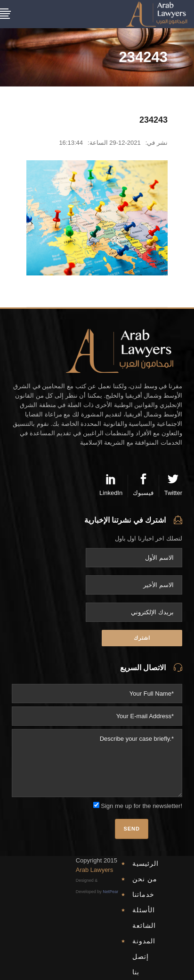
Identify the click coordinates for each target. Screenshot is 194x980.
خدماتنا (143, 894)
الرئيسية (145, 863)
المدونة (144, 941)
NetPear (110, 892)
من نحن (145, 879)
